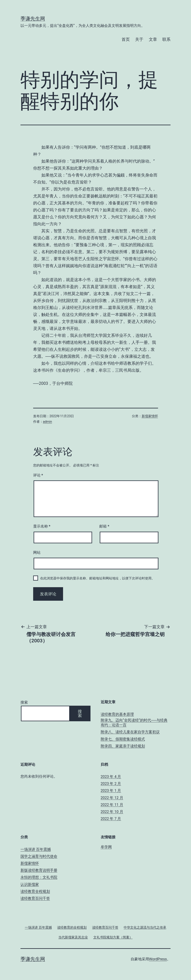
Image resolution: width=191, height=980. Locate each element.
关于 (139, 39)
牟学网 (106, 847)
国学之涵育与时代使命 (39, 856)
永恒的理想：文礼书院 (39, 877)
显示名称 (42, 526)
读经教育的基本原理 (117, 714)
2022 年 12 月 (112, 798)
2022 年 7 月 (111, 819)
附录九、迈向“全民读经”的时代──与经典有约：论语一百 (134, 722)
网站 (37, 552)
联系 (166, 39)
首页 (126, 39)
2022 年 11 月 (112, 805)
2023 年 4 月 (111, 777)
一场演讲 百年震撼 (36, 849)
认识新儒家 (30, 884)
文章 (153, 39)
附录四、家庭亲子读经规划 (123, 746)
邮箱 (104, 526)
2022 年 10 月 (112, 812)
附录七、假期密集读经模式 (123, 739)
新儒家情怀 (150, 416)
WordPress (158, 959)
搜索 (24, 702)
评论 (38, 475)
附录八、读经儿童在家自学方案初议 (130, 732)
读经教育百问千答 (35, 898)
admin (47, 422)
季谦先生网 (33, 19)
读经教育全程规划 (35, 891)
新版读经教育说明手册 (39, 870)
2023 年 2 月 (111, 783)
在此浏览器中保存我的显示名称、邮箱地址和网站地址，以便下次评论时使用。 (97, 578)
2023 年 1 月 (111, 790)
